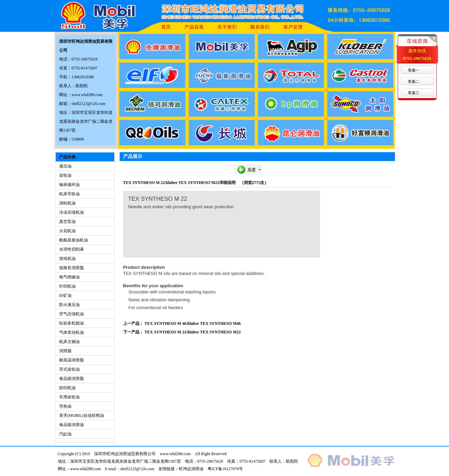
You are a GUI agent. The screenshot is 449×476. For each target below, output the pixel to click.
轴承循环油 (69, 185)
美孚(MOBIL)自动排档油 (82, 415)
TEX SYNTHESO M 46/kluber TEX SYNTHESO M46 (193, 323)
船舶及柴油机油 (74, 240)
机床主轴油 (69, 342)
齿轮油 (65, 175)
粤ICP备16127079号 (225, 469)
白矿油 (65, 295)
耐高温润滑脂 (71, 360)
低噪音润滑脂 (71, 268)
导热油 (65, 406)
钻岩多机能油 (71, 323)
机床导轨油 (69, 194)
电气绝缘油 (69, 277)
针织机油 (67, 286)
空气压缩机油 (71, 314)
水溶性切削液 (71, 249)
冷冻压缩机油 (71, 212)
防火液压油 (69, 305)
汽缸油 (65, 434)
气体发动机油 (71, 332)
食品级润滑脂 (71, 379)
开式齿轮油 (69, 369)
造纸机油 (67, 259)
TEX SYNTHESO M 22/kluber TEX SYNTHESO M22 (193, 332)
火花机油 (67, 231)
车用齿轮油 (69, 397)
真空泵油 (67, 222)
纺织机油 (67, 388)
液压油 (65, 166)
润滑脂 (65, 351)
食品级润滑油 (71, 425)
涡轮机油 (67, 203)
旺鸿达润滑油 (191, 469)
